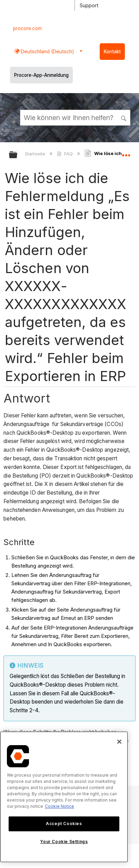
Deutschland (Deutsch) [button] (47, 51)
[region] (64, 797)
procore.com (27, 28)
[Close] (119, 742)
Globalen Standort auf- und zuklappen (126, 153)
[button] (124, 117)
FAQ (65, 154)
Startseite (36, 154)
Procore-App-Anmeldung (41, 75)
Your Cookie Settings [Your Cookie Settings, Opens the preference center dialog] (64, 842)
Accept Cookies (64, 824)
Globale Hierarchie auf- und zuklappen (18, 155)
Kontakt (112, 52)
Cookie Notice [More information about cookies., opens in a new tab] (59, 806)
